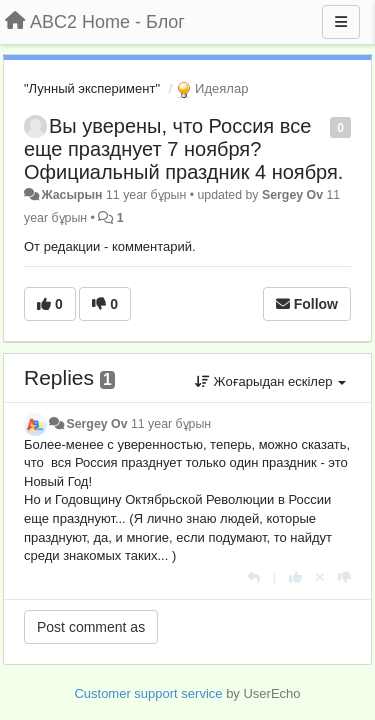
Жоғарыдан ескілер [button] (270, 381)
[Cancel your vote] (320, 577)
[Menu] (341, 22)
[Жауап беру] (253, 577)
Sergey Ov (292, 195)
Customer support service (148, 693)
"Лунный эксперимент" (92, 88)
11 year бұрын (171, 424)
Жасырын (71, 195)
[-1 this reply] (344, 577)
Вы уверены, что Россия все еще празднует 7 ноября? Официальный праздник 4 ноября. (183, 149)
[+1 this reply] (295, 577)
